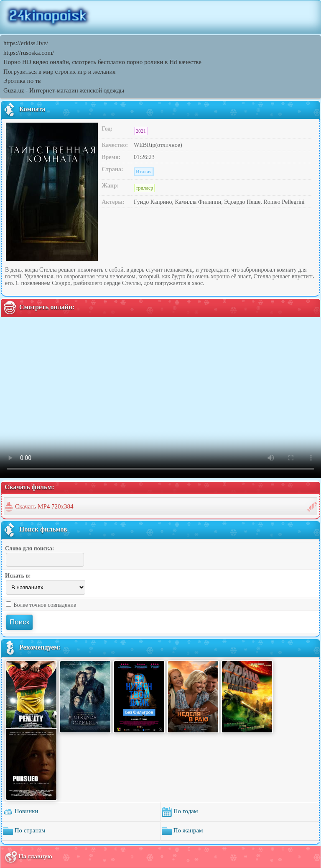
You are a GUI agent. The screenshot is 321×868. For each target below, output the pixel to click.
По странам (24, 831)
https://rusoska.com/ (29, 53)
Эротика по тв (22, 81)
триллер (144, 188)
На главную (28, 857)
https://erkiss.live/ (26, 43)
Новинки (21, 812)
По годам (180, 812)
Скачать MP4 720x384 (44, 506)
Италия (144, 172)
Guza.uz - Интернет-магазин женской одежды (64, 90)
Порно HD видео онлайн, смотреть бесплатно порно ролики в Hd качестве (102, 62)
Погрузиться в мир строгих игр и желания (60, 72)
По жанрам (182, 831)
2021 (141, 131)
